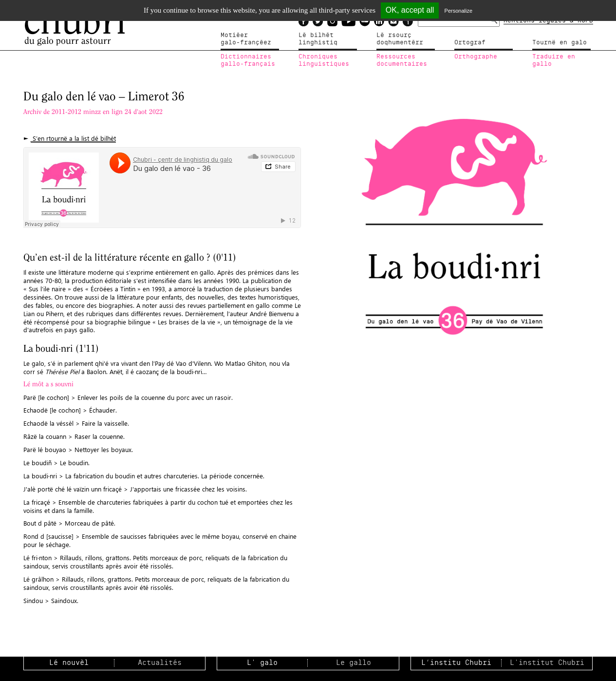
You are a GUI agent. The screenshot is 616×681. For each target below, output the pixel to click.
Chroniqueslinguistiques (324, 60)
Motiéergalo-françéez (246, 39)
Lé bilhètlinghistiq (318, 39)
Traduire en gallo (554, 60)
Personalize (458, 11)
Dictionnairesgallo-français (248, 60)
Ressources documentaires (402, 60)
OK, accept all (410, 10)
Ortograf (470, 42)
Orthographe (476, 57)
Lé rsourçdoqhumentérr (400, 39)
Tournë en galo (560, 42)
